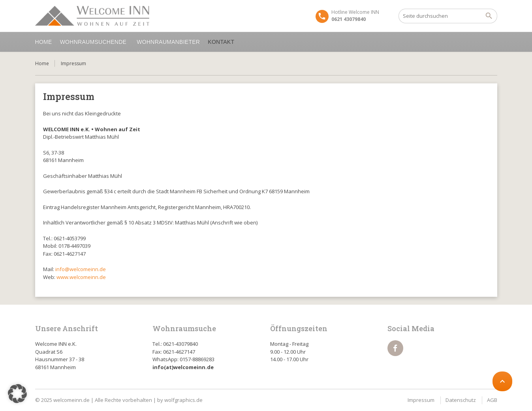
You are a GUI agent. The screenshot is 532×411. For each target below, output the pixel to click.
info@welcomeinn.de (81, 269)
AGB (492, 400)
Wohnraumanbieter (168, 42)
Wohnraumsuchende (95, 42)
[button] (17, 394)
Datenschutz (461, 400)
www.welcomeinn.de (81, 277)
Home (44, 42)
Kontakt (222, 42)
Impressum (421, 400)
